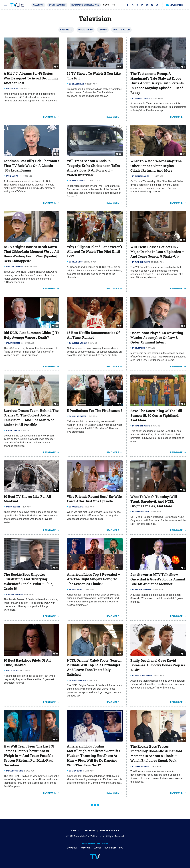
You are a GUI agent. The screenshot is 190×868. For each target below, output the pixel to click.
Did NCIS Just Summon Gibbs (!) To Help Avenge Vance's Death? (31, 335)
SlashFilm (110, 848)
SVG (121, 848)
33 (184, 154)
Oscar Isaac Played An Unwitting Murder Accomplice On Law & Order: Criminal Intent (157, 338)
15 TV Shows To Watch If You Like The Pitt (94, 76)
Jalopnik (85, 848)
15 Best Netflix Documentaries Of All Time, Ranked (93, 335)
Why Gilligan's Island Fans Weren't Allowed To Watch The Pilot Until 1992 (95, 252)
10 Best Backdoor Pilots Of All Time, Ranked (27, 663)
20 (184, 240)
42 (57, 240)
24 (57, 739)
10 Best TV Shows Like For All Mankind (27, 499)
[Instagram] (147, 5)
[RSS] (157, 5)
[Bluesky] (152, 5)
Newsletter (174, 5)
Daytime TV (66, 30)
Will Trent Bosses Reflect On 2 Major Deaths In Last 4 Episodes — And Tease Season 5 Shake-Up (157, 252)
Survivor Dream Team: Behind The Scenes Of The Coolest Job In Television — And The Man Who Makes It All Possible (31, 418)
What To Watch (121, 30)
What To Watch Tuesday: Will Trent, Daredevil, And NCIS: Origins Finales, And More (154, 501)
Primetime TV (86, 30)
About (75, 831)
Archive (90, 831)
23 (120, 154)
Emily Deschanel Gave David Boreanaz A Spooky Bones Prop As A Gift (158, 665)
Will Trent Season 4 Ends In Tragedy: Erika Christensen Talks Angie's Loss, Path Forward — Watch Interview (93, 168)
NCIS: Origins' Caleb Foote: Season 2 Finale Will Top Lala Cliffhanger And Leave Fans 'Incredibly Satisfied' (94, 667)
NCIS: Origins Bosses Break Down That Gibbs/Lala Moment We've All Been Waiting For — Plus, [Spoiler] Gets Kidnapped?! (31, 254)
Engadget (72, 848)
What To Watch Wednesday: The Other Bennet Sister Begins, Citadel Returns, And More (156, 166)
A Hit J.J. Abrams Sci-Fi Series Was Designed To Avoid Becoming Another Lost (31, 78)
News (106, 5)
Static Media (80, 836)
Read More (49, 117)
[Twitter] (133, 5)
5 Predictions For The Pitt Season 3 (95, 411)
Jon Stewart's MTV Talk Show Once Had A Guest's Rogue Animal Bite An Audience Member (158, 579)
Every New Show (57, 5)
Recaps (103, 30)
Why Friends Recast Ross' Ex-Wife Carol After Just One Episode (94, 499)
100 (56, 326)
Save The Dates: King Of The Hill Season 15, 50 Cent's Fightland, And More (156, 416)
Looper (97, 848)
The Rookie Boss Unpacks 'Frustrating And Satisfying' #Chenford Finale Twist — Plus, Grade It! (28, 582)
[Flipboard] (142, 5)
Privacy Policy (110, 831)
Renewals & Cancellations (85, 5)
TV (114, 5)
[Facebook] (128, 5)
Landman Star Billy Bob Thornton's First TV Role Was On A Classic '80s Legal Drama (31, 166)
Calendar (38, 5)
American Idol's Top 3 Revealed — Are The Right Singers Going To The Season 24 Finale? (94, 579)
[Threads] (137, 5)
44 (57, 567)
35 (184, 490)
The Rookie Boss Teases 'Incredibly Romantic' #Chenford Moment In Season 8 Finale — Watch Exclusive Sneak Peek (156, 754)
